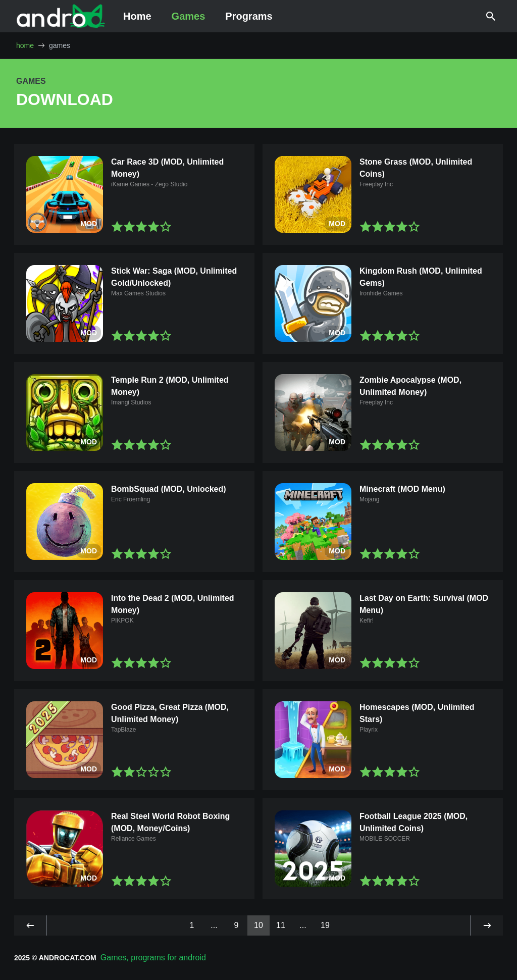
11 (281, 925)
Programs (249, 16)
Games (189, 16)
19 (325, 925)
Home (137, 16)
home (25, 45)
